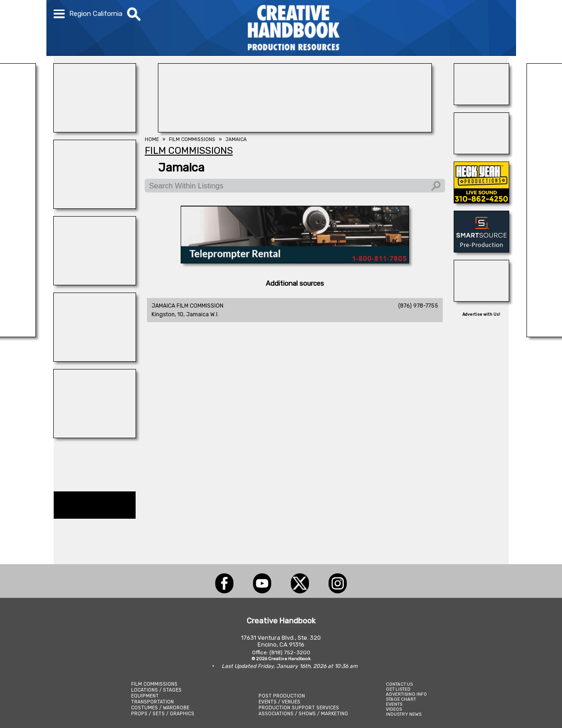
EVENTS (394, 704)
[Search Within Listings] (295, 186)
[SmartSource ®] (481, 250)
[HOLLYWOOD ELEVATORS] (481, 152)
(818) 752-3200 (290, 652)
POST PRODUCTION (282, 696)
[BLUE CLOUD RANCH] (95, 130)
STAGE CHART (401, 699)
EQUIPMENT (145, 696)
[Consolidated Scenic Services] (95, 435)
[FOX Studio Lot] (295, 130)
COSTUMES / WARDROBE (160, 708)
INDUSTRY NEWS (404, 714)
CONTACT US (399, 684)
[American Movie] (295, 261)
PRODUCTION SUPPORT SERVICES (299, 708)
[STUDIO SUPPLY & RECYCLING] (95, 206)
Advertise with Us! (481, 314)
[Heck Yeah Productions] (481, 201)
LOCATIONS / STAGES (156, 690)
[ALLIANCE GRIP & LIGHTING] (95, 359)
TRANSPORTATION (152, 702)
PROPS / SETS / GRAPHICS (163, 714)
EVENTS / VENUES (279, 702)
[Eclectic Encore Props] (481, 299)
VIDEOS (394, 709)
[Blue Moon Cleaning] (481, 102)
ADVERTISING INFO (406, 694)
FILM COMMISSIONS (154, 684)
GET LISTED (398, 689)
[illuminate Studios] (95, 283)
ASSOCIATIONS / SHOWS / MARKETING (303, 714)
